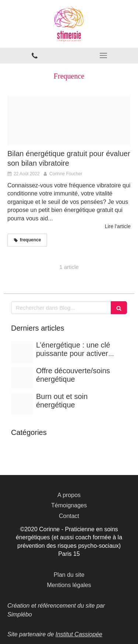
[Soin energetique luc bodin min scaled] (22, 378)
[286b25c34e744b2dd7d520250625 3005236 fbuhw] (22, 352)
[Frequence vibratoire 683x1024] (69, 120)
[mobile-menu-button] (104, 55)
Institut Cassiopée (79, 634)
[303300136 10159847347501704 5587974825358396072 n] (22, 404)
